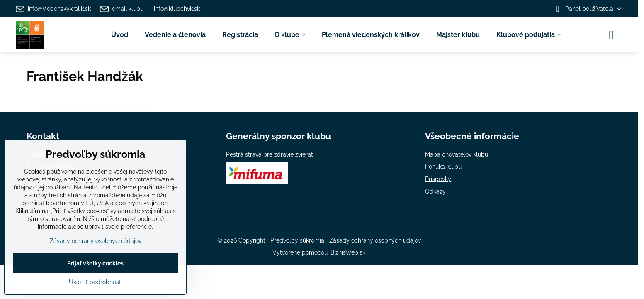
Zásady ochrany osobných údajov (375, 240)
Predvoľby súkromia (297, 240)
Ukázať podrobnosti (96, 282)
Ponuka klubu (443, 167)
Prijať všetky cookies (95, 263)
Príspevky (438, 179)
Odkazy (435, 191)
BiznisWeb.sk (348, 252)
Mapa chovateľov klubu (457, 154)
